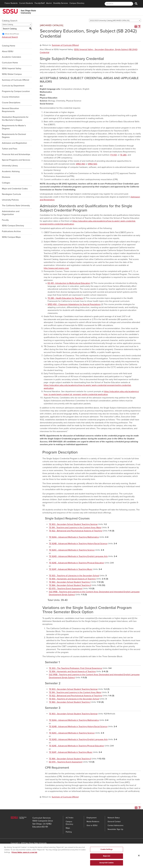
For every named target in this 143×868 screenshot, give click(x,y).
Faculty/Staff (40, 3)
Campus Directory (77, 3)
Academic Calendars (11, 57)
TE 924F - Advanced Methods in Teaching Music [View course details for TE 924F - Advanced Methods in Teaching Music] (71, 569)
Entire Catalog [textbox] (8, 25)
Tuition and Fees (10, 149)
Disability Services (61, 3)
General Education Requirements (10, 110)
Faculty (5, 220)
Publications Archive (11, 231)
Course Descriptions (11, 103)
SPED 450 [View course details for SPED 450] (81, 164)
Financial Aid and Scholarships (16, 154)
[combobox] (115, 20)
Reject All (107, 858)
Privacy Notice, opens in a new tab (24, 854)
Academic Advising (11, 171)
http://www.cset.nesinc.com (56, 268)
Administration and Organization (11, 213)
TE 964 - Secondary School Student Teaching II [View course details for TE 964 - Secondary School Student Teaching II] (70, 585)
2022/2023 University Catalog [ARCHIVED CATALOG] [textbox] (110, 21)
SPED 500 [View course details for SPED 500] (93, 164)
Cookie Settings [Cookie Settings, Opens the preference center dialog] (107, 851)
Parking (69, 832)
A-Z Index (70, 818)
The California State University (16, 206)
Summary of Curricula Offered (15, 80)
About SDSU (8, 51)
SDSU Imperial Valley (12, 68)
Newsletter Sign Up (115, 829)
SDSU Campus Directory (13, 226)
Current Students (26, 3)
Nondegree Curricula (11, 194)
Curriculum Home (10, 63)
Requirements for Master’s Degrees (14, 127)
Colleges (6, 183)
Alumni (49, 3)
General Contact (114, 822)
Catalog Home (9, 46)
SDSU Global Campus (12, 74)
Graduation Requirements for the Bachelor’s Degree (15, 119)
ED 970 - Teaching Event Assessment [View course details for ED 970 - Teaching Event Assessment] (66, 589)
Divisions (6, 177)
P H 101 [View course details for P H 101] (114, 155)
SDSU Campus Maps (11, 237)
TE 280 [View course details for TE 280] (123, 155)
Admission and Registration (14, 143)
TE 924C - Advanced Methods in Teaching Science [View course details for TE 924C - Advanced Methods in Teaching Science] (72, 550)
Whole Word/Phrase (12, 34)
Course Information (11, 97)
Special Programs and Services (16, 160)
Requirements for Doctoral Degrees (14, 136)
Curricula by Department (13, 86)
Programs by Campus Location (16, 91)
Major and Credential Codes (15, 189)
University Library (10, 166)
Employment (92, 818)
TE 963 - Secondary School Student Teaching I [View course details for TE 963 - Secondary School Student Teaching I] (70, 582)
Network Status (114, 818)
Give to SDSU (92, 825)
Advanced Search (10, 37)
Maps (68, 828)
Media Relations (93, 822)
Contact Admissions (116, 825)
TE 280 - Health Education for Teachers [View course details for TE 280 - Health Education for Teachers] (65, 298)
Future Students (11, 3)
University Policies (10, 200)
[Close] (139, 858)
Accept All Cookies (107, 865)
